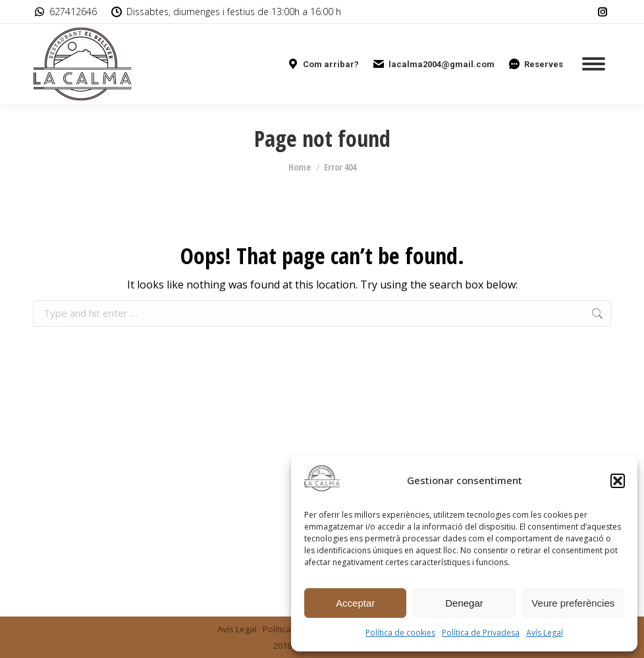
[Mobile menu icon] (594, 64)
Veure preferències (573, 603)
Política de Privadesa (481, 633)
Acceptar (355, 603)
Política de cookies (400, 633)
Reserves (535, 64)
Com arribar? (323, 64)
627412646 (65, 12)
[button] (618, 481)
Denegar (464, 603)
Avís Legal (545, 633)
